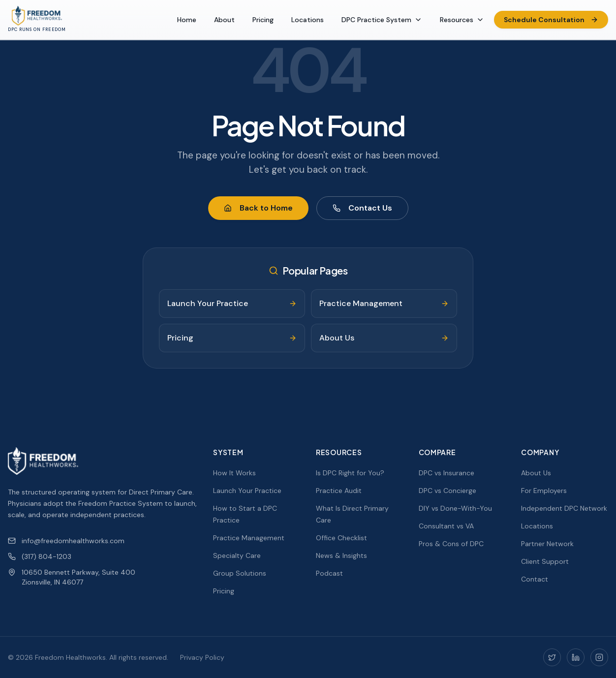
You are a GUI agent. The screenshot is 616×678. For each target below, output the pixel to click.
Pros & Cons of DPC (451, 544)
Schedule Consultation (551, 20)
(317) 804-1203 (40, 556)
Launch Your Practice (247, 491)
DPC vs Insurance (447, 473)
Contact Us (362, 208)
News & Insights (341, 555)
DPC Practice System (382, 20)
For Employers (544, 491)
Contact (535, 579)
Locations (308, 20)
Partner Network (547, 544)
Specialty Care (237, 555)
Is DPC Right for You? (350, 473)
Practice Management (249, 538)
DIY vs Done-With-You (455, 508)
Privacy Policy (202, 657)
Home (187, 20)
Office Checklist (341, 538)
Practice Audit (339, 491)
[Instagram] (599, 657)
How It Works (234, 473)
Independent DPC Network (564, 508)
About (224, 20)
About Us (536, 473)
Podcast (329, 573)
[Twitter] (552, 657)
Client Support (545, 561)
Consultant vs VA (446, 526)
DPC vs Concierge (447, 491)
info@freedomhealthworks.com (66, 541)
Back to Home (258, 208)
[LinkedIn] (576, 657)
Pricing (263, 20)
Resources (462, 20)
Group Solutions (240, 573)
